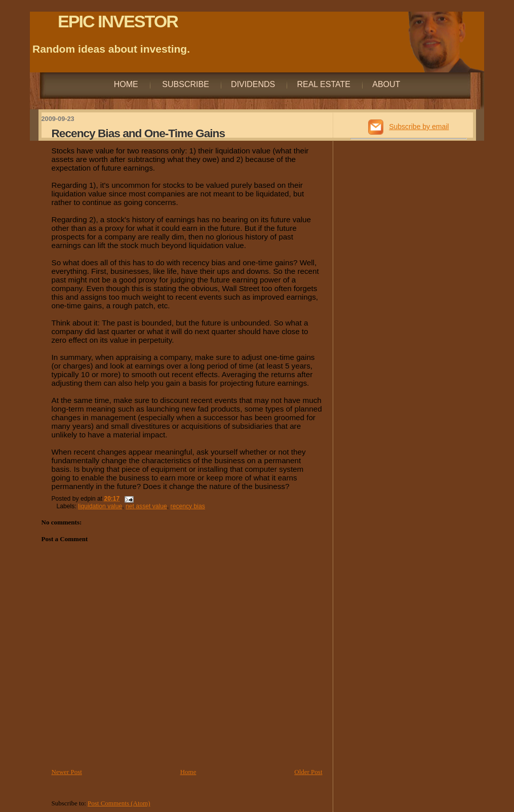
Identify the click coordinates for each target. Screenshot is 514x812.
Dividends (253, 84)
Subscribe (185, 84)
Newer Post (67, 772)
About (386, 84)
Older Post (308, 772)
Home (126, 84)
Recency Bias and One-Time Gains (139, 133)
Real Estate (324, 84)
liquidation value (100, 506)
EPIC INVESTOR (118, 21)
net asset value (146, 506)
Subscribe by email (419, 127)
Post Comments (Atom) (119, 803)
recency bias (188, 506)
